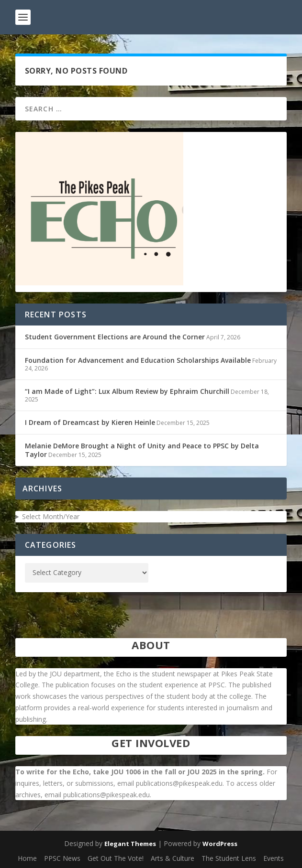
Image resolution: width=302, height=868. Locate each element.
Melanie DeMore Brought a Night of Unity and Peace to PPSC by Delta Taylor (142, 450)
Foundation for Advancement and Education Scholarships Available (138, 360)
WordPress (220, 844)
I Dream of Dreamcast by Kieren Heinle (90, 422)
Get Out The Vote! (116, 858)
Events (274, 858)
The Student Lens (229, 858)
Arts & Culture (173, 858)
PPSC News (62, 858)
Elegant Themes (130, 844)
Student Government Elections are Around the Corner (115, 337)
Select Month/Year (51, 516)
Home (27, 858)
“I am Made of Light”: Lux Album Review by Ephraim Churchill (127, 391)
